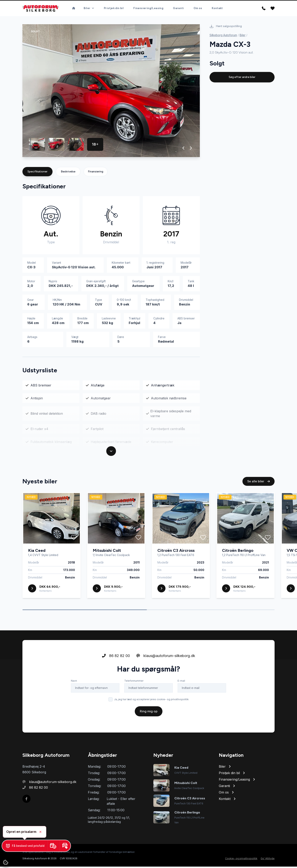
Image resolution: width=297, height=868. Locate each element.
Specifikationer (37, 173)
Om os (198, 9)
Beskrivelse (68, 173)
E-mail (181, 688)
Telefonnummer (134, 688)
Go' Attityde (268, 860)
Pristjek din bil (114, 9)
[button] (184, 149)
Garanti (178, 9)
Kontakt (217, 9)
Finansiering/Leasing (148, 9)
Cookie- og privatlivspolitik (241, 860)
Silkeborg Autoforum (223, 36)
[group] (111, 92)
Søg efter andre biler (242, 78)
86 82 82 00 (116, 663)
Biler (243, 36)
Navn (74, 688)
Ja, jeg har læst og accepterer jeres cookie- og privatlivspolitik (151, 707)
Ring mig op (149, 718)
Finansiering (96, 173)
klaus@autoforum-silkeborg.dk (166, 663)
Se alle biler (259, 489)
